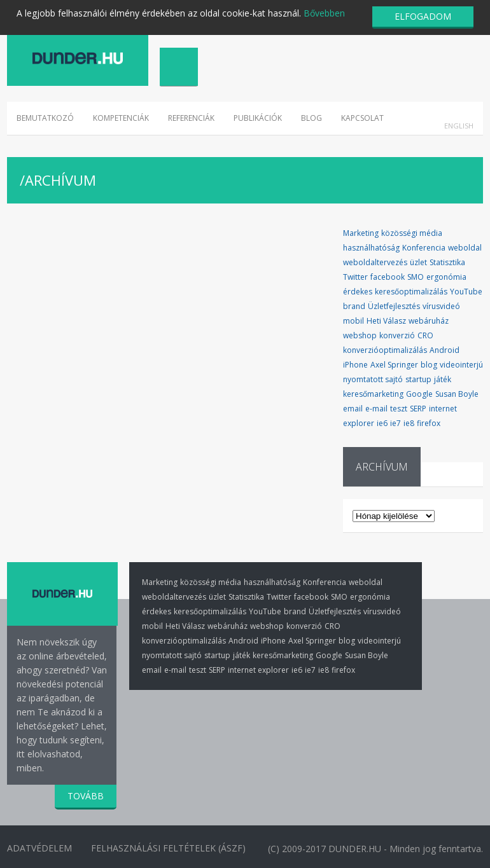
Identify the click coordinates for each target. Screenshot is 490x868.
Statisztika (447, 262)
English (459, 126)
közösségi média (412, 233)
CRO (425, 335)
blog (429, 365)
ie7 (395, 423)
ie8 (409, 423)
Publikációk (258, 118)
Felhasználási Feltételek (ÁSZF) (169, 848)
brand (354, 306)
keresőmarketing (373, 394)
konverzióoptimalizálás (385, 350)
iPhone (355, 365)
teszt (399, 409)
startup (418, 379)
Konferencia (424, 248)
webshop (360, 335)
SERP (418, 409)
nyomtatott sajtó (373, 379)
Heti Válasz (386, 321)
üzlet (418, 262)
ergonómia (446, 277)
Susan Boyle (457, 394)
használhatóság (371, 248)
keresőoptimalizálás (411, 292)
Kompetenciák (121, 118)
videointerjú (461, 365)
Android (444, 350)
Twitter (355, 277)
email (353, 409)
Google (419, 394)
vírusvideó (441, 306)
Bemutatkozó (45, 118)
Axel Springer (394, 365)
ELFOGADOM (423, 16)
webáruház (429, 321)
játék (443, 379)
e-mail (376, 409)
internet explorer (258, 670)
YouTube (466, 292)
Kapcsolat (362, 118)
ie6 (382, 423)
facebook (388, 277)
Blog (311, 118)
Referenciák (191, 118)
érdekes (358, 292)
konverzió (397, 335)
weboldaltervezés (375, 262)
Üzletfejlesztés (394, 306)
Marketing (361, 233)
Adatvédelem (39, 848)
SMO (416, 277)
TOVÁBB (86, 796)
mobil (353, 321)
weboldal (465, 248)
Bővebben (324, 13)
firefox (429, 423)
